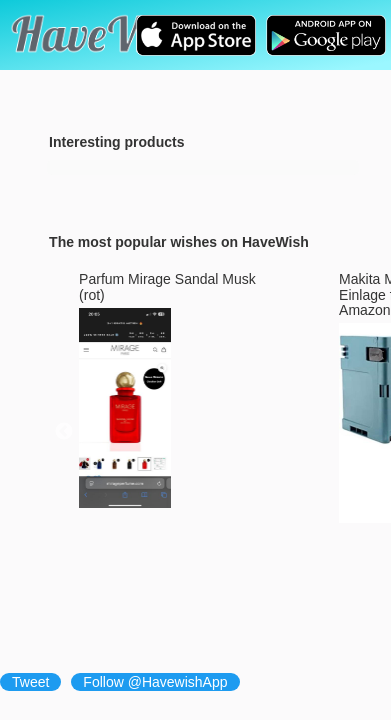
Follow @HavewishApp (155, 682)
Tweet (30, 682)
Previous (64, 432)
